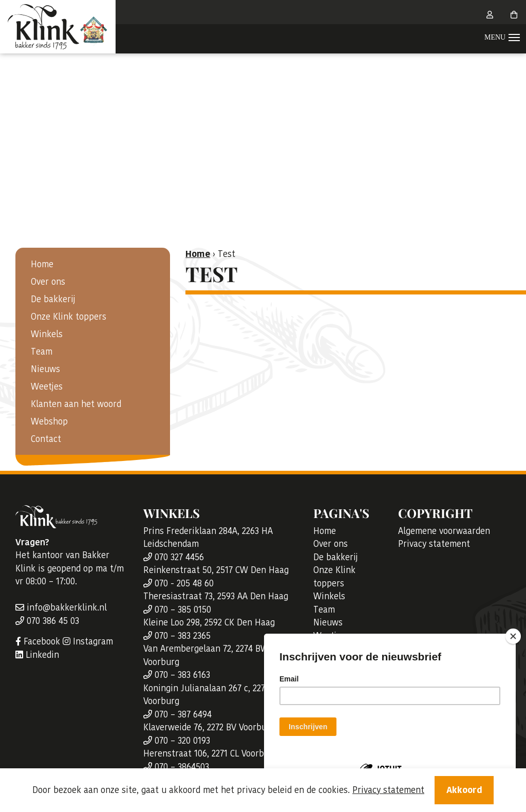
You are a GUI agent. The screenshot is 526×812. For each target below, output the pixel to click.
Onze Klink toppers (69, 317)
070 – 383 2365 (177, 636)
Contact (46, 439)
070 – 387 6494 (177, 714)
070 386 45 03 (47, 621)
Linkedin (37, 655)
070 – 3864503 (176, 767)
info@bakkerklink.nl (61, 607)
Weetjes (47, 386)
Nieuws (45, 369)
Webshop (49, 421)
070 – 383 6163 (177, 675)
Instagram (88, 641)
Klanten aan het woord (76, 404)
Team (42, 352)
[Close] (513, 636)
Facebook (38, 641)
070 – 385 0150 (177, 610)
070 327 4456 (174, 557)
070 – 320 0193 (177, 741)
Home (42, 264)
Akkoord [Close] (464, 790)
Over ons (48, 282)
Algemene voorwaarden (444, 531)
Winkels (47, 334)
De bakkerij (53, 299)
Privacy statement (434, 544)
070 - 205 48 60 (179, 583)
